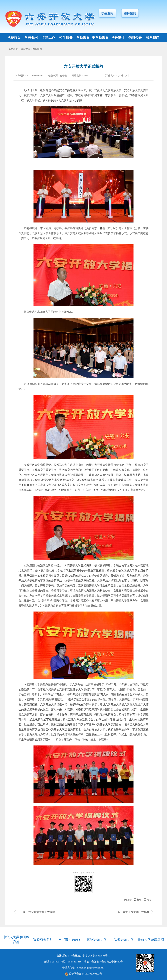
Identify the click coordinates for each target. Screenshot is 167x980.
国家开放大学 (97, 939)
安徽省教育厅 (43, 939)
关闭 (149, 900)
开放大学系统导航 (151, 939)
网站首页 (25, 49)
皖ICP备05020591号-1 (98, 956)
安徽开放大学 (124, 939)
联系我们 (152, 38)
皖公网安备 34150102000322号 (83, 974)
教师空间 (130, 13)
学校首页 (14, 38)
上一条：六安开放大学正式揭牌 (36, 912)
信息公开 (135, 38)
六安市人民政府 (70, 939)
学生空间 (107, 13)
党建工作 (48, 38)
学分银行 (118, 38)
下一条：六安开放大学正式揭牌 (131, 912)
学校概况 (31, 38)
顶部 (129, 900)
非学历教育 (100, 38)
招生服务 (66, 38)
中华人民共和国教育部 (16, 939)
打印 (139, 900)
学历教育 (83, 38)
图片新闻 (37, 49)
